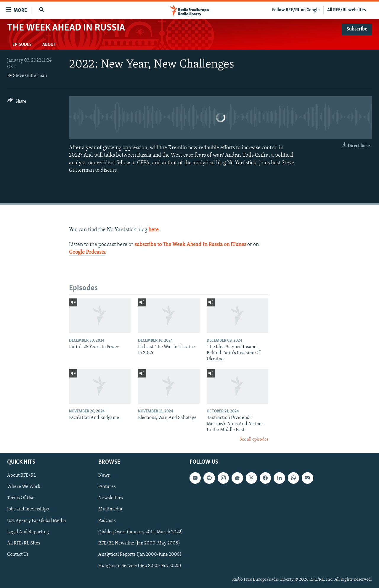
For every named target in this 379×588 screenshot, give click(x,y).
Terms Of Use (21, 498)
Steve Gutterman (30, 76)
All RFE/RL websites (347, 10)
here (154, 230)
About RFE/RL (22, 475)
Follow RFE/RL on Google (296, 10)
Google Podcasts (87, 252)
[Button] (17, 102)
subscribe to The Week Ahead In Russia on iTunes (190, 245)
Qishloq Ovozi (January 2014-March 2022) (141, 532)
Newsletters (111, 498)
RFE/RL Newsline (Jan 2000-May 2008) (139, 543)
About (49, 45)
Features (107, 487)
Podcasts (107, 521)
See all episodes (254, 440)
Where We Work (24, 487)
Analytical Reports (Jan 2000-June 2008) (140, 555)
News (104, 475)
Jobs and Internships (28, 510)
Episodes (22, 45)
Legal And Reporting (28, 532)
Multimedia (110, 510)
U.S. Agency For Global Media (37, 521)
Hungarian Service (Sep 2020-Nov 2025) (140, 566)
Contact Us (18, 555)
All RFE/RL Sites (24, 543)
